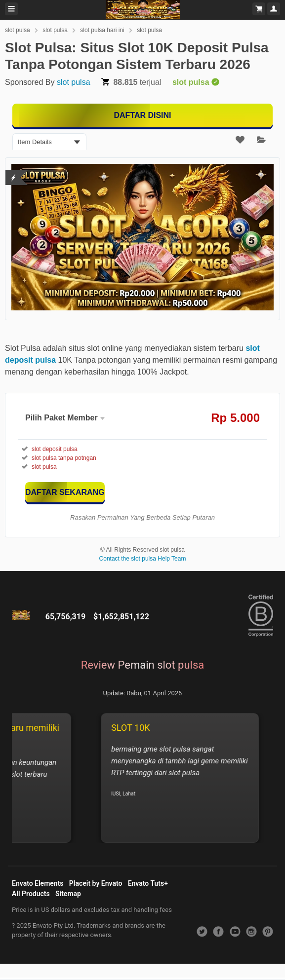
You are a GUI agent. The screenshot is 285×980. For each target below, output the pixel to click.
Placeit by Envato (96, 883)
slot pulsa (18, 30)
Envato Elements (38, 883)
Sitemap (68, 894)
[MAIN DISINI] (142, 115)
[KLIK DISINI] (65, 492)
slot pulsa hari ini (102, 30)
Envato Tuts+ (148, 883)
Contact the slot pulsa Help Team (143, 559)
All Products (31, 894)
